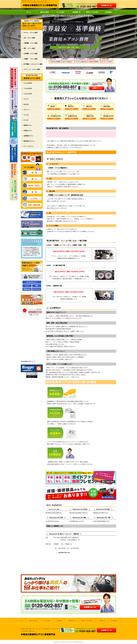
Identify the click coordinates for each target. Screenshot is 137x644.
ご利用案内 (108, 12)
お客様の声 (102, 621)
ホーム (29, 12)
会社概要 (59, 621)
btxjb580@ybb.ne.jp (64, 553)
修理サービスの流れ (92, 12)
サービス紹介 (60, 12)
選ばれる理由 (45, 12)
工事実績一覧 (76, 12)
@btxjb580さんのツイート (28, 361)
